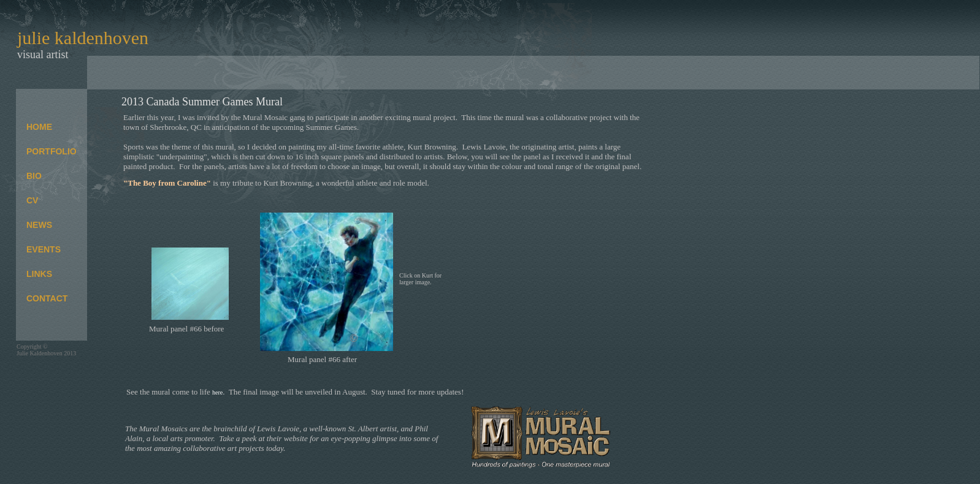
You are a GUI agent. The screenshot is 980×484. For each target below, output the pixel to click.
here (217, 392)
